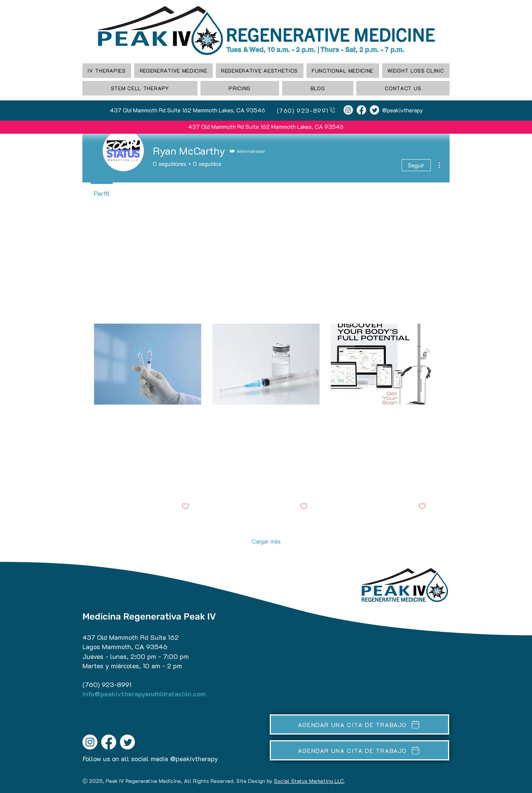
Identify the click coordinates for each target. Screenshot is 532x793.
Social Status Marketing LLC (309, 781)
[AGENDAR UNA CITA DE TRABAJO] (359, 724)
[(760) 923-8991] (303, 110)
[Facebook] (361, 110)
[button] (173, 71)
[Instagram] (348, 110)
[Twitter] (374, 110)
